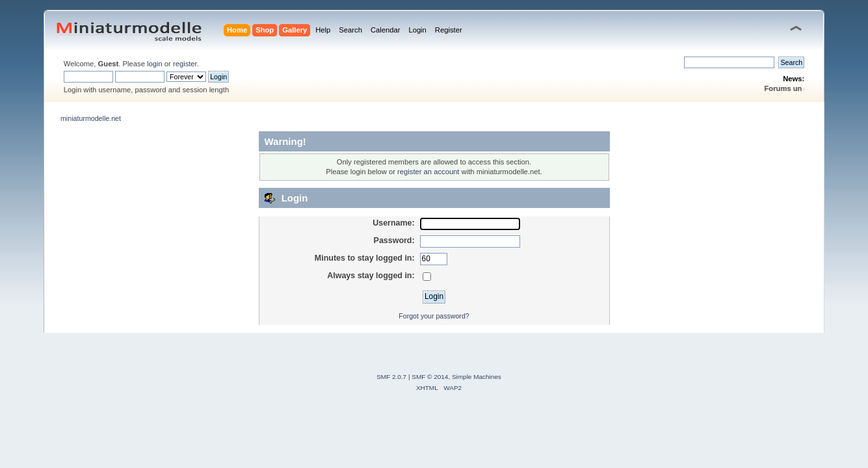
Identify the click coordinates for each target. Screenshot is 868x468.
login (155, 64)
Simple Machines (477, 377)
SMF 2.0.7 (391, 377)
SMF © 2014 (430, 377)
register (185, 64)
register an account (428, 172)
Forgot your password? (434, 316)
